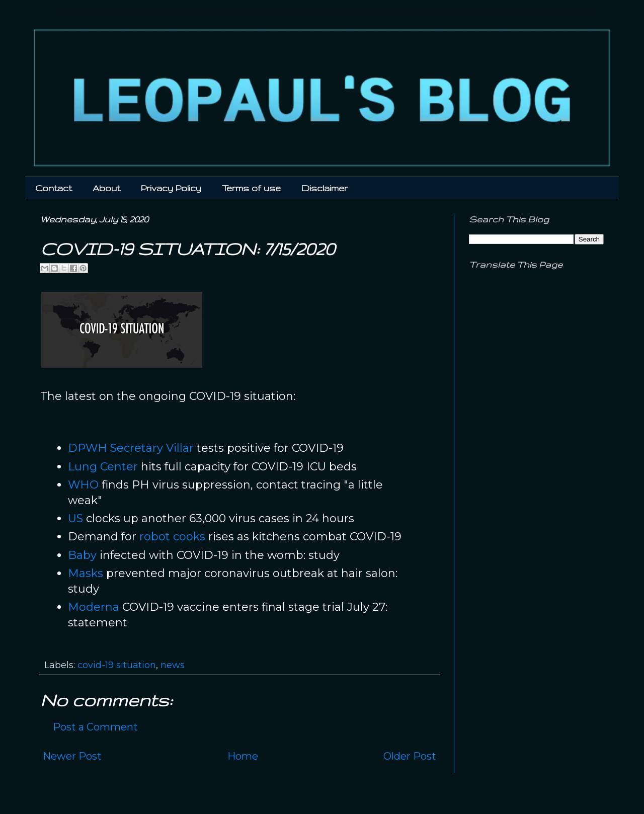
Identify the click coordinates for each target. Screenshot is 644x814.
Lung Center (103, 467)
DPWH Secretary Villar (131, 448)
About (106, 188)
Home (243, 756)
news (173, 665)
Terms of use (251, 188)
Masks (86, 573)
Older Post (410, 756)
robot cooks (172, 537)
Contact (54, 188)
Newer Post (72, 756)
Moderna (94, 607)
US (75, 518)
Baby (82, 555)
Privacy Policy (171, 188)
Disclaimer (325, 188)
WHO (83, 485)
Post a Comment (95, 727)
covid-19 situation (117, 665)
